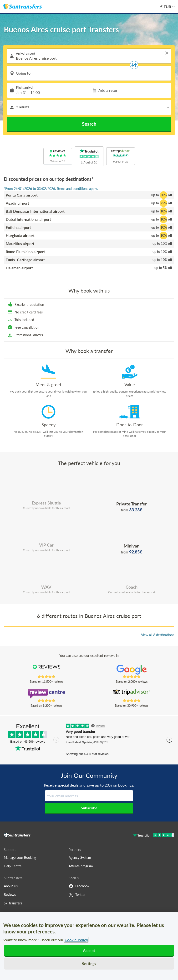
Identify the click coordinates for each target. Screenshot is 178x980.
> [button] (167, 53)
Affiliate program (81, 866)
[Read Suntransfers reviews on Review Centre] (47, 694)
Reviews (10, 895)
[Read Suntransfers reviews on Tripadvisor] (132, 694)
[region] (89, 946)
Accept (89, 950)
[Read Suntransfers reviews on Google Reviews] (132, 670)
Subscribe (89, 808)
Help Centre (13, 866)
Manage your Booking (20, 857)
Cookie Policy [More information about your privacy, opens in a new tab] (76, 940)
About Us (11, 886)
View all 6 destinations (158, 635)
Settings (89, 963)
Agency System (80, 857)
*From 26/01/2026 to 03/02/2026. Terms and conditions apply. (51, 189)
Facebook (79, 886)
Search (89, 124)
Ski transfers (13, 903)
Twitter (77, 895)
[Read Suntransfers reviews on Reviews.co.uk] (47, 670)
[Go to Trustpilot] (154, 836)
